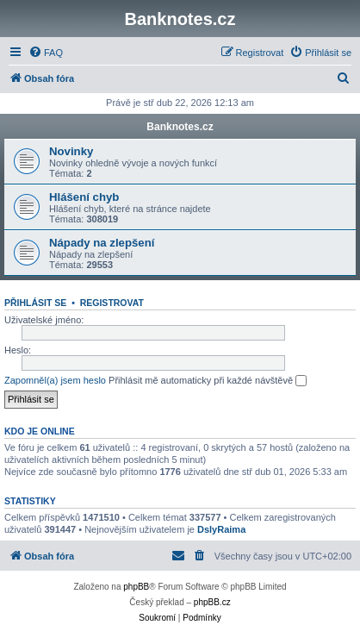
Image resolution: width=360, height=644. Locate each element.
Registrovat (112, 303)
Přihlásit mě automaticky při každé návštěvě (208, 381)
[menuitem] (46, 53)
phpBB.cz (212, 602)
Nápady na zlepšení (102, 243)
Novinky (71, 151)
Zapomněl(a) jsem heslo (55, 380)
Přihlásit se (35, 303)
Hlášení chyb (84, 197)
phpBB (136, 587)
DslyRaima (221, 529)
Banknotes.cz (180, 127)
